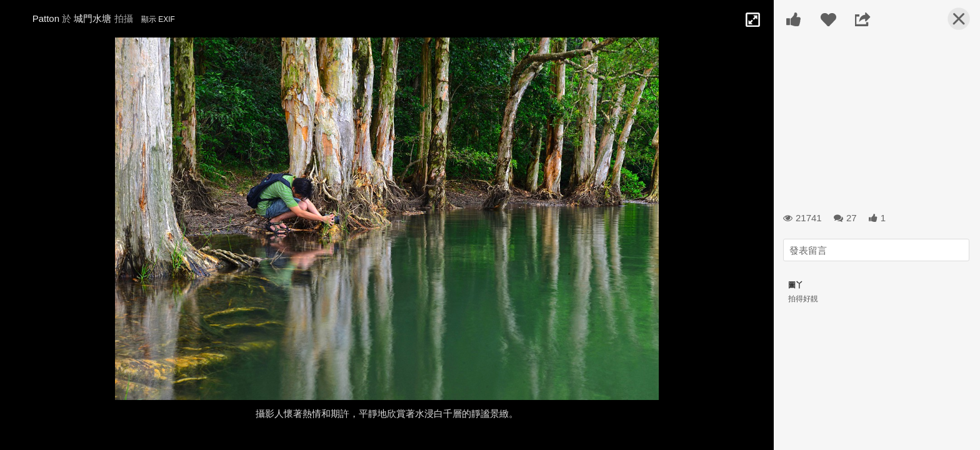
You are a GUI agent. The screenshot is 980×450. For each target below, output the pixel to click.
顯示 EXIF (158, 19)
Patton (46, 18)
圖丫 (796, 285)
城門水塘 (92, 18)
